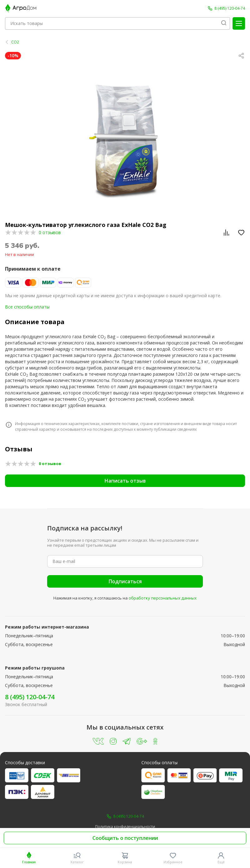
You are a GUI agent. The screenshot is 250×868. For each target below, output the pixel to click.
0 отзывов (50, 232)
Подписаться (125, 581)
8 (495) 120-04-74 (30, 697)
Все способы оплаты (27, 307)
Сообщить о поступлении (125, 838)
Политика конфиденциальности (125, 827)
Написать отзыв (125, 481)
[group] (125, 139)
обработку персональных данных (163, 598)
